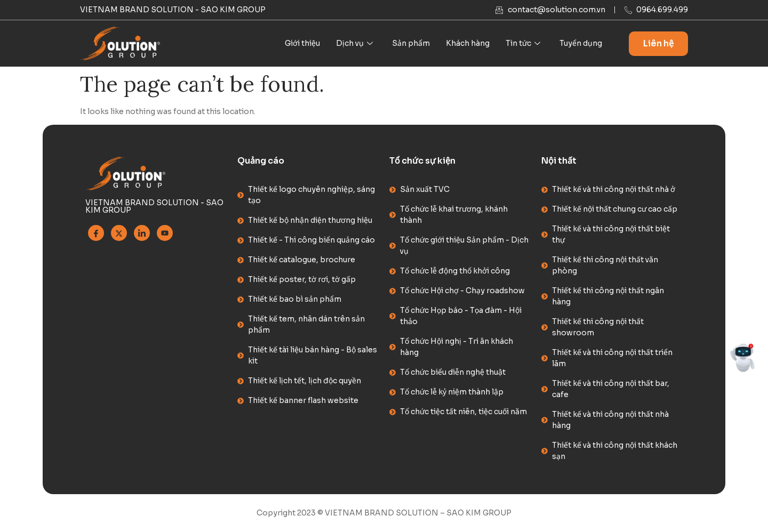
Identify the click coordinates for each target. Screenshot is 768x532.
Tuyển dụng (581, 43)
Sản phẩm (411, 43)
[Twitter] (119, 233)
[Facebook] (96, 233)
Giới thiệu (302, 43)
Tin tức (523, 43)
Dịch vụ (354, 43)
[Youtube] (165, 233)
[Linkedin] (142, 233)
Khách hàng (468, 43)
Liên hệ (658, 43)
